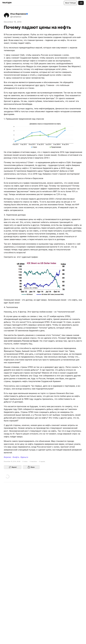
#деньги (24, 457)
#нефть (16, 457)
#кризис (8, 457)
